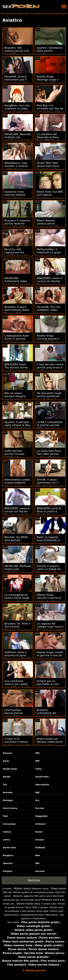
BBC (37, 863)
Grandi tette (42, 777)
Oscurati (40, 871)
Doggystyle (41, 816)
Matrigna (8, 800)
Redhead (40, 848)
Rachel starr (10, 848)
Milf (37, 753)
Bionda (7, 777)
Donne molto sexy (28, 904)
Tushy (38, 769)
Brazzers (8, 753)
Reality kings (10, 769)
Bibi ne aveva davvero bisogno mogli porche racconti (15, 398)
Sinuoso (40, 840)
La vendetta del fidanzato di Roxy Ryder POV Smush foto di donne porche (50, 139)
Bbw (38, 855)
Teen (5, 816)
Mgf (37, 793)
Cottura (7, 832)
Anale (6, 761)
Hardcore (34, 880)
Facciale (40, 808)
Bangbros (8, 855)
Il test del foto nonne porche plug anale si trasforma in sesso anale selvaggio (50, 369)
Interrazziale (42, 785)
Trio (5, 785)
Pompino (8, 871)
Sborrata (8, 863)
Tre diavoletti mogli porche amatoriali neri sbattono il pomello (49, 398)
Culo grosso (9, 824)
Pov (37, 800)
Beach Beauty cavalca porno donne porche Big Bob (48, 225)
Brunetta (8, 793)
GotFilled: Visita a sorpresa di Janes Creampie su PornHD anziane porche (18, 657)
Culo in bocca (10, 808)
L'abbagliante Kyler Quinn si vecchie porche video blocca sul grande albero (17, 340)
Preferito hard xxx (53, 900)
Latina (6, 840)
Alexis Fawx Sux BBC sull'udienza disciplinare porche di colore (50, 196)
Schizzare (41, 824)
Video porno (58, 889)
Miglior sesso (22, 889)
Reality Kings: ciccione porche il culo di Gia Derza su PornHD (50, 340)
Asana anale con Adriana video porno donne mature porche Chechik (50, 743)
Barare (39, 832)
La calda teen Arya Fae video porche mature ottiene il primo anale (49, 455)
